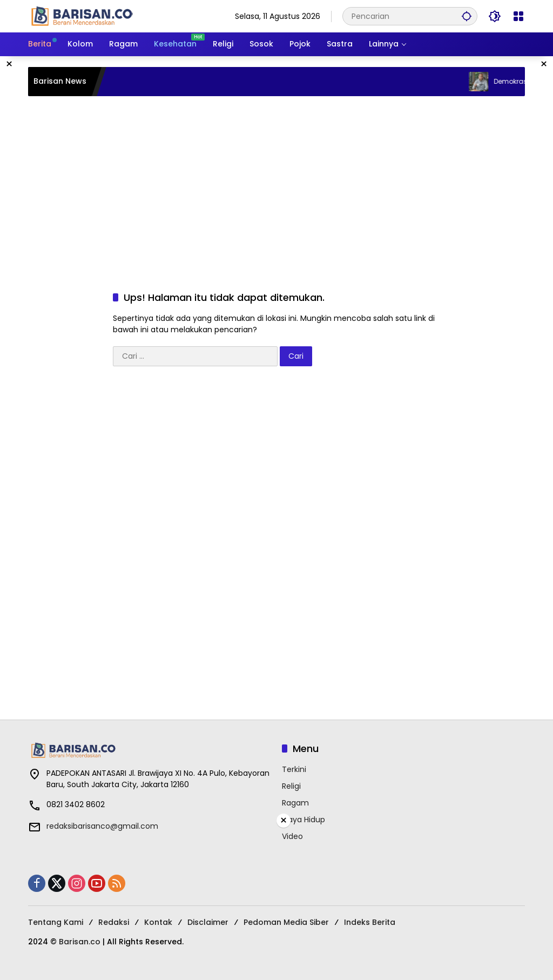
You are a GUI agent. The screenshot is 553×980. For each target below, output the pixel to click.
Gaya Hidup (304, 820)
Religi (291, 786)
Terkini (294, 769)
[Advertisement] (276, 183)
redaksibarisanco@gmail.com (102, 826)
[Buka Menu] (518, 16)
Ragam (295, 803)
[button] (467, 16)
